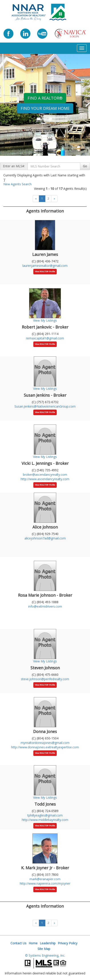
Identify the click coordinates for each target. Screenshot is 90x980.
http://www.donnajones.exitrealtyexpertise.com (45, 747)
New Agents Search (17, 184)
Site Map (44, 949)
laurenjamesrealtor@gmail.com (45, 266)
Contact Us (18, 943)
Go (85, 166)
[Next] (54, 199)
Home (33, 943)
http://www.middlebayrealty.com (45, 820)
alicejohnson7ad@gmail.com (45, 538)
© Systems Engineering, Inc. (45, 955)
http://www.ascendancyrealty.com (45, 479)
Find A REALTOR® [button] (45, 98)
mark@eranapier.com (45, 879)
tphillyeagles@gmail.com (45, 815)
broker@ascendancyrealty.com (45, 475)
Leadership (48, 943)
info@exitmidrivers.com (45, 606)
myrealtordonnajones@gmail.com (45, 743)
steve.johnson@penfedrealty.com (45, 679)
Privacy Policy (68, 943)
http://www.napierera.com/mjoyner (45, 883)
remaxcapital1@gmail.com (45, 338)
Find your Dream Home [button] (45, 108)
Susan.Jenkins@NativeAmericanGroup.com (45, 406)
